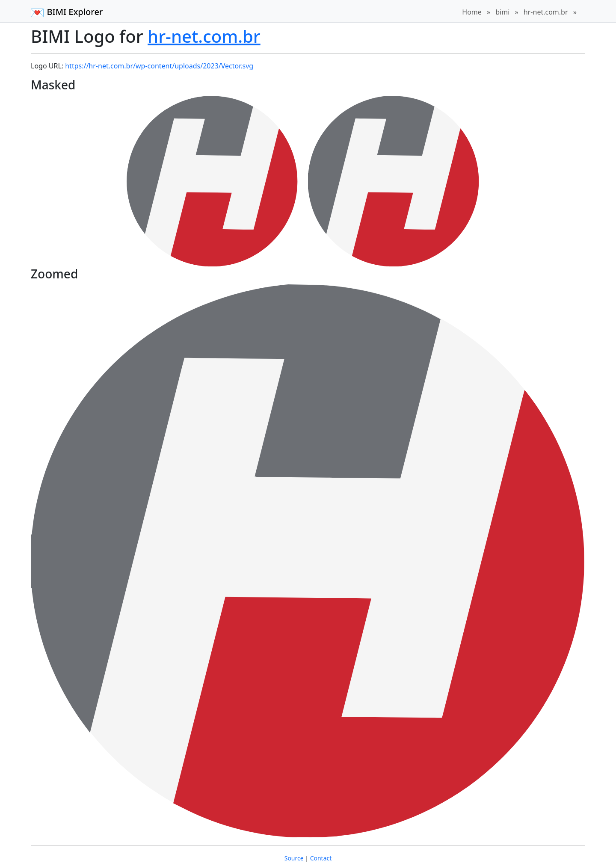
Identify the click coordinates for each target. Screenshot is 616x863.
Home (472, 12)
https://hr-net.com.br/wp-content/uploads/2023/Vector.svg (159, 66)
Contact (321, 858)
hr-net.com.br (546, 12)
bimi (502, 12)
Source (294, 858)
